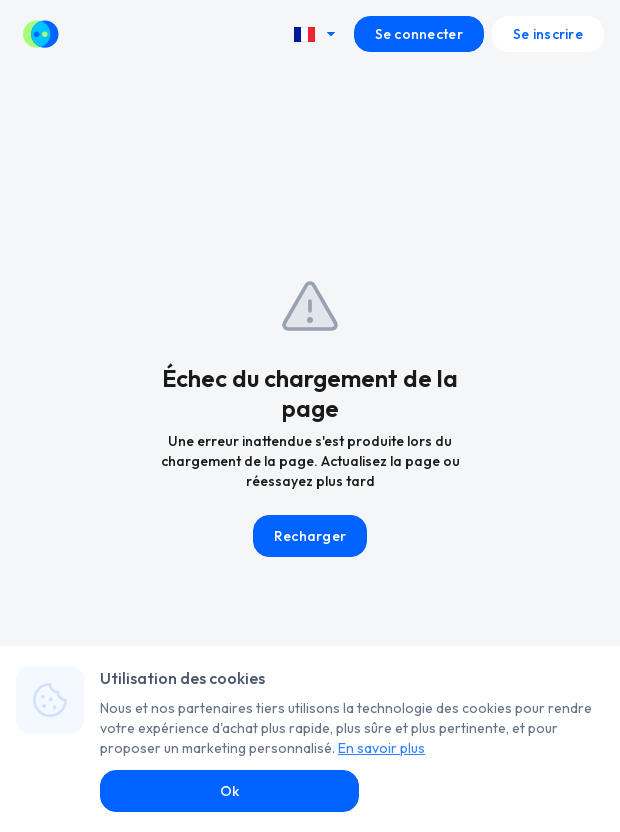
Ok (230, 791)
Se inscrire (548, 34)
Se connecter (419, 34)
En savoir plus (381, 748)
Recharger (310, 536)
